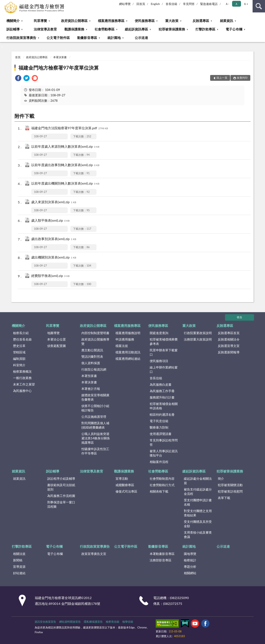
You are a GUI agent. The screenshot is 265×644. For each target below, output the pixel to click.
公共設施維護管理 (94, 417)
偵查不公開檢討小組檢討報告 (95, 408)
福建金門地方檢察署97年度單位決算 (59, 68)
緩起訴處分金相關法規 (198, 481)
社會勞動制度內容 (162, 478)
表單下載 (224, 498)
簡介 (221, 478)
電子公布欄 (234, 29)
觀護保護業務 (74, 29)
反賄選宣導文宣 (229, 346)
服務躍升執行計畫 (162, 397)
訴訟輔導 (13, 29)
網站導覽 (125, 4)
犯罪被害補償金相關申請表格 (164, 406)
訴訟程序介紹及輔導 (61, 478)
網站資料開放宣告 (70, 622)
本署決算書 (60, 57)
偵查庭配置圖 (57, 346)
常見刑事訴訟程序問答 (164, 442)
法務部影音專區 (161, 560)
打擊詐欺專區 (205, 29)
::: (3, 3)
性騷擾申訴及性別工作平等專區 (95, 451)
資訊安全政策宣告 (45, 622)
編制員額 (19, 359)
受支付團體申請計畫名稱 (198, 502)
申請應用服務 (125, 339)
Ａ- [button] (227, 4)
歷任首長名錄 (22, 339)
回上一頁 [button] (222, 78)
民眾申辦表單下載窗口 (164, 352)
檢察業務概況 (22, 371)
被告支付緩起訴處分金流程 (198, 491)
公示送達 (141, 38)
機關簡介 (13, 21)
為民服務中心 (22, 391)
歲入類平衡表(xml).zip (50, 221)
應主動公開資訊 (92, 350)
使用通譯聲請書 (161, 434)
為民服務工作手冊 (162, 391)
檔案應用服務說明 (128, 333)
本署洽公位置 (57, 339)
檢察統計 (190, 560)
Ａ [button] (236, 4)
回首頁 (141, 4)
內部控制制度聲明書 (95, 333)
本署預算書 (89, 376)
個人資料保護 (91, 363)
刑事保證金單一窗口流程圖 (61, 504)
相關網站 (190, 573)
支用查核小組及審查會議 (198, 535)
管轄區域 (19, 352)
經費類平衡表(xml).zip (50, 276)
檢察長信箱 (113, 622)
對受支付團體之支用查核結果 (198, 513)
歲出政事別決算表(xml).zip (54, 239)
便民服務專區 (145, 21)
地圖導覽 (53, 333)
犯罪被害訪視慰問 (230, 491)
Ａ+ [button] (246, 4)
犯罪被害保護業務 (172, 29)
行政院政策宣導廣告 (21, 38)
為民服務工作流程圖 (61, 496)
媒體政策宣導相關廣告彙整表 (95, 397)
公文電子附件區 (58, 38)
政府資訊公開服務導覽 (95, 341)
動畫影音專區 (87, 38)
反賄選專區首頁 (229, 333)
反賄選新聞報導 (229, 352)
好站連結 (19, 573)
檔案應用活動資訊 (128, 352)
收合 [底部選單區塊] (240, 317)
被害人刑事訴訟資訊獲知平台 (164, 453)
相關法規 (19, 554)
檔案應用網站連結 (128, 359)
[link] (18, 79)
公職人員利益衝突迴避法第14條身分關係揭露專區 (96, 438)
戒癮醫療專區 (125, 485)
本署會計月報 (91, 389)
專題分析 (190, 567)
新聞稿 (18, 560)
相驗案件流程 (159, 462)
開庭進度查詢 (159, 333)
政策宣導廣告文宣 (94, 554)
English (155, 4)
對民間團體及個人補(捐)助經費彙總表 (95, 425)
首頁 (18, 57)
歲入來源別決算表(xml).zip (54, 202)
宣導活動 (122, 478)
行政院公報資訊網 (94, 369)
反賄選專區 (201, 21)
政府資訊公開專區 (74, 21)
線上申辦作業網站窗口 (164, 369)
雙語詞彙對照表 (92, 356)
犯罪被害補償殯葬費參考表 (164, 341)
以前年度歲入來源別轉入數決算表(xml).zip (65, 147)
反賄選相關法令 (229, 339)
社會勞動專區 (105, 29)
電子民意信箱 (159, 421)
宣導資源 (19, 567)
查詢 (259, 6)
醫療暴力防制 (159, 427)
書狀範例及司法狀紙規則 (61, 487)
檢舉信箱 (128, 622)
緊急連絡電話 (209, 4)
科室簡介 (19, 365)
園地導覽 (190, 554)
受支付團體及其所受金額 (198, 524)
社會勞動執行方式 (162, 485)
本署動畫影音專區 (162, 554)
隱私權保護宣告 (93, 622)
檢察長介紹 (21, 333)
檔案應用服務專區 (111, 21)
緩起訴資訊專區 (136, 29)
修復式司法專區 (126, 491)
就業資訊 (226, 21)
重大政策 (172, 21)
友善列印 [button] (242, 78)
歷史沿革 (19, 346)
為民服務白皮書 (161, 384)
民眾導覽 (40, 21)
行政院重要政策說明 (198, 333)
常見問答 (189, 4)
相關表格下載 (159, 491)
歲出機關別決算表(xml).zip (54, 258)
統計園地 (114, 38)
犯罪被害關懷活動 (230, 485)
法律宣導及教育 (45, 29)
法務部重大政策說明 (198, 339)
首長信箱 (171, 4)
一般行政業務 (22, 378)
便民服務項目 (159, 361)
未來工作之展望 (24, 384)
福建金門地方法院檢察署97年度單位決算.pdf (70, 128)
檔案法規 (122, 346)
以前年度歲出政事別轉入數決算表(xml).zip (65, 165)
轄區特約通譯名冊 (162, 414)
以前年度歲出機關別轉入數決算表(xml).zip (65, 184)
